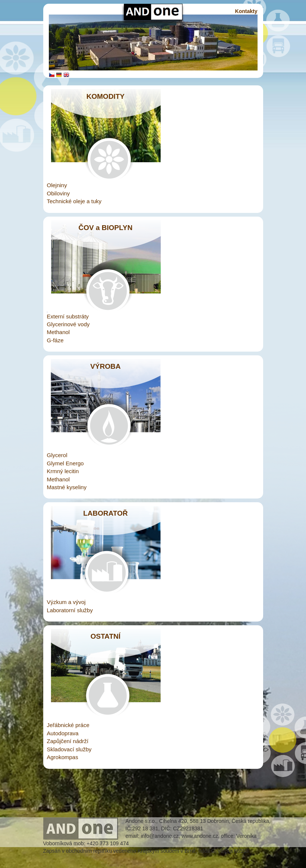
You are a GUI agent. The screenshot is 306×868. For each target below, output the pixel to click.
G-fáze (55, 340)
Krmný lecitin (63, 471)
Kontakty (246, 11)
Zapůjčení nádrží (68, 741)
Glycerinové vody (68, 324)
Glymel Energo (65, 463)
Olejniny (57, 185)
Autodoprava (63, 733)
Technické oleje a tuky (74, 201)
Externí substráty (68, 316)
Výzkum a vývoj (66, 602)
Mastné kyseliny (67, 487)
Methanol (59, 332)
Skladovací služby (69, 749)
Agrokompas (63, 757)
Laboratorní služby (70, 610)
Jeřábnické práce (68, 725)
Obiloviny (59, 193)
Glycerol (57, 455)
